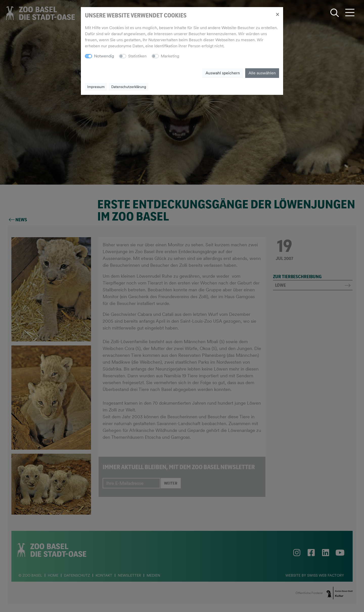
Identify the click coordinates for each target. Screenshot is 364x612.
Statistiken (137, 56)
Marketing (170, 56)
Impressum (96, 87)
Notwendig (104, 56)
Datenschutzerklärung (129, 87)
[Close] (277, 14)
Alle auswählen (262, 73)
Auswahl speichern (223, 73)
